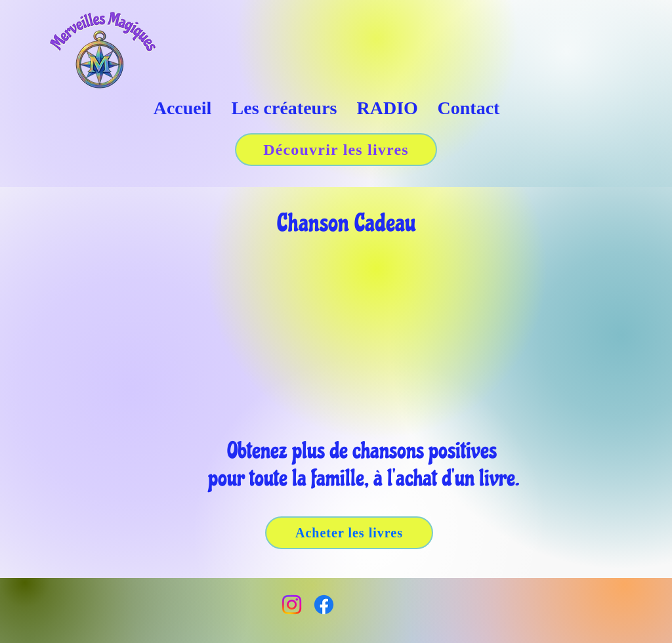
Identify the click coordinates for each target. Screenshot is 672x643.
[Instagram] (292, 605)
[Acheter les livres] (349, 533)
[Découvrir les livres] (336, 150)
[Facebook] (324, 605)
